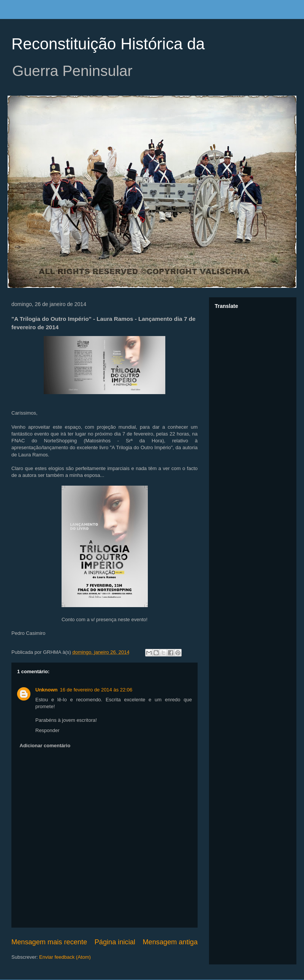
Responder (47, 730)
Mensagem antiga (170, 942)
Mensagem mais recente (49, 942)
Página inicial (115, 942)
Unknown (47, 690)
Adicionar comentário (45, 746)
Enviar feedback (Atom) (65, 957)
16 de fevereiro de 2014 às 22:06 (96, 690)
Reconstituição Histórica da (108, 44)
